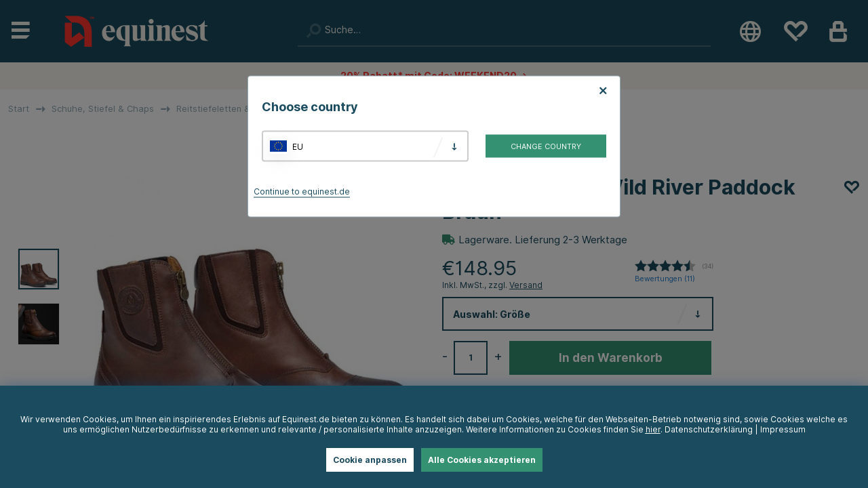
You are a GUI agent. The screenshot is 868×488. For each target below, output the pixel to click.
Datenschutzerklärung (709, 429)
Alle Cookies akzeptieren (482, 460)
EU (298, 146)
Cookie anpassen (370, 460)
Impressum (783, 429)
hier (653, 429)
